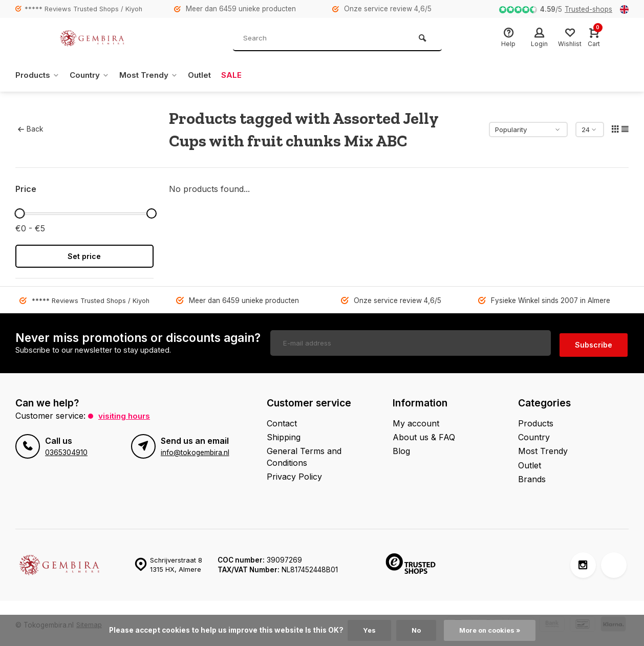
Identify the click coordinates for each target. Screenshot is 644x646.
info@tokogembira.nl (195, 449)
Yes (367, 630)
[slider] (19, 213)
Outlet (208, 75)
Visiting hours (125, 412)
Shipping (284, 434)
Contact (282, 420)
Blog (401, 448)
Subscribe (594, 342)
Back (30, 129)
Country (93, 75)
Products (39, 75)
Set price (84, 256)
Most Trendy (155, 75)
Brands (532, 476)
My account (416, 420)
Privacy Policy (294, 473)
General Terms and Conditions (304, 454)
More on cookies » (490, 630)
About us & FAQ (424, 434)
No (414, 630)
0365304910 (66, 449)
